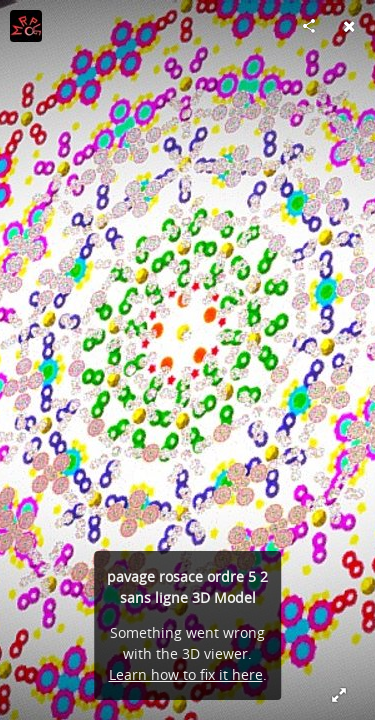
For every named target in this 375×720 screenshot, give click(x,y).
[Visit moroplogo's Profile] (26, 26)
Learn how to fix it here (186, 674)
